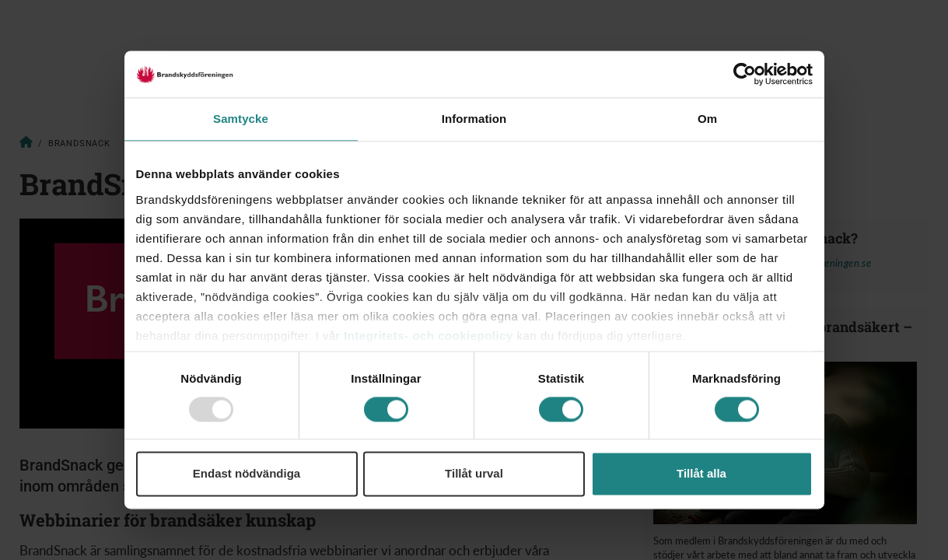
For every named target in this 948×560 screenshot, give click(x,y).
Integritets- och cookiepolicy (429, 336)
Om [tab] (707, 119)
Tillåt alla (701, 474)
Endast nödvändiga (247, 474)
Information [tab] (474, 119)
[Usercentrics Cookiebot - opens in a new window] (745, 74)
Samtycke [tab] (241, 119)
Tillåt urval (474, 474)
